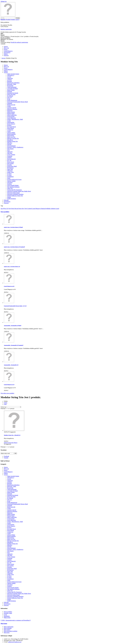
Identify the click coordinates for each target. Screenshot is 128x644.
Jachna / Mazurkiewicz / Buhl (15, 119)
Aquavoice (10, 78)
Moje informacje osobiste (11, 631)
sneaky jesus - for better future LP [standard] (14, 247)
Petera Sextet (11, 162)
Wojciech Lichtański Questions (15, 194)
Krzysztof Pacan (11, 127)
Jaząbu (9, 121)
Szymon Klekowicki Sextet (14, 180)
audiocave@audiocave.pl (15, 642)
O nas (5, 615)
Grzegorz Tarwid (12, 108)
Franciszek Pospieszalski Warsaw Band (17, 102)
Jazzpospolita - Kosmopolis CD (11, 365)
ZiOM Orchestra (12, 199)
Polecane (6, 200)
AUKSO (9, 80)
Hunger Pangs (11, 114)
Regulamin (7, 616)
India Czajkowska (12, 115)
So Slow (9, 175)
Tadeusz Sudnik (11, 181)
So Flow (9, 174)
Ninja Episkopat (11, 146)
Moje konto (4, 624)
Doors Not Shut (11, 94)
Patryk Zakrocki (11, 159)
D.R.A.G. (10, 97)
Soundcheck (10, 177)
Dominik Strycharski (13, 93)
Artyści (6, 72)
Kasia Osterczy (11, 124)
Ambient (53, 209)
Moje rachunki (8, 628)
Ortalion (9, 158)
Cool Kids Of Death (12, 89)
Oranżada (10, 156)
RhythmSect (10, 168)
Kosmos (9, 125)
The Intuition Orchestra (13, 187)
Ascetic (9, 77)
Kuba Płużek (11, 128)
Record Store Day (20, 209)
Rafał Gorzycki (11, 105)
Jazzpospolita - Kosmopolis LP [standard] (14, 345)
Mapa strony (7, 618)
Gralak (9, 106)
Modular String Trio (12, 141)
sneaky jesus (10, 172)
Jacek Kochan (11, 116)
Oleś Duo (10, 153)
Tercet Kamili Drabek (13, 185)
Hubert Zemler (11, 112)
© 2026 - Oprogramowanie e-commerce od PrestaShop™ (16, 620)
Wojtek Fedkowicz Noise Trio (15, 196)
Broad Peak (10, 86)
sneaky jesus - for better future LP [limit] (13, 227)
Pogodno (10, 165)
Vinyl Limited (28, 209)
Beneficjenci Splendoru (13, 83)
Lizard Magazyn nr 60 (9, 286)
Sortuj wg (3, 407)
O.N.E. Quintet (11, 155)
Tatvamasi (10, 182)
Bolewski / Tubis (12, 84)
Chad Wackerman (12, 87)
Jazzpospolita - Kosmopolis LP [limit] (13, 326)
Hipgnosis (10, 111)
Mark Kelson (11, 136)
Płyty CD (6, 48)
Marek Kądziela (11, 134)
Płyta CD (6, 209)
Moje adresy (7, 630)
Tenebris (9, 184)
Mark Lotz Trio (11, 137)
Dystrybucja (7, 52)
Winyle (6, 47)
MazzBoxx (10, 140)
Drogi (9, 99)
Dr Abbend (10, 96)
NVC (9, 150)
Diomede (10, 91)
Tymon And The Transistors (14, 190)
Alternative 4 (11, 75)
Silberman (10, 171)
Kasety (6, 50)
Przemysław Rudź (12, 166)
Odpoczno (10, 152)
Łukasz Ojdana (11, 133)
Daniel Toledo (11, 90)
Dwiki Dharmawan (12, 100)
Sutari (9, 178)
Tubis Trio (10, 188)
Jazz (2, 209)
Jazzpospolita (11, 122)
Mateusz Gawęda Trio (13, 138)
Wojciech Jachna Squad (13, 193)
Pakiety (6, 54)
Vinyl (10, 209)
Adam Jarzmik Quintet (13, 74)
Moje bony (7, 633)
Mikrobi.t (10, 143)
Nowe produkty (5, 212)
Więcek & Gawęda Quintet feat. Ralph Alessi (19, 191)
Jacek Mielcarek (11, 118)
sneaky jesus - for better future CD (12, 266)
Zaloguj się (4, 1)
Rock (13, 209)
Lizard (9, 131)
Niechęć (9, 144)
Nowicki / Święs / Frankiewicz (15, 147)
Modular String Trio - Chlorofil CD (12, 435)
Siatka (6, 403)
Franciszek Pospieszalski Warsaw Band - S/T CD (15, 306)
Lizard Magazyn (8, 51)
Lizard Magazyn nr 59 (9, 385)
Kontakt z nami (8, 613)
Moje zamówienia (9, 627)
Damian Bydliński (46, 209)
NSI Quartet (10, 149)
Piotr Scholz (10, 163)
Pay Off (9, 160)
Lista (5, 404)
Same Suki (10, 169)
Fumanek (10, 103)
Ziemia (9, 197)
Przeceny (6, 55)
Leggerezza (10, 130)
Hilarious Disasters (12, 109)
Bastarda (9, 81)
